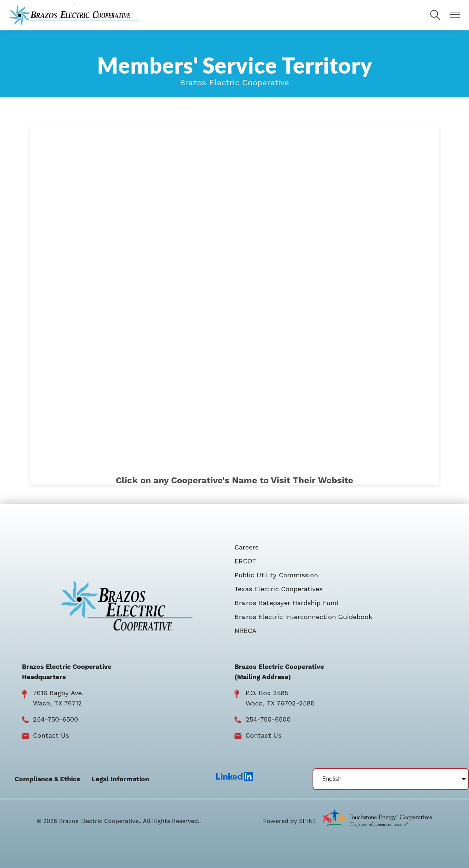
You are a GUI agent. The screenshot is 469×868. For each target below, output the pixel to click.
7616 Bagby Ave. (58, 693)
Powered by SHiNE (290, 821)
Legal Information (120, 779)
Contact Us (51, 736)
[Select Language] (391, 779)
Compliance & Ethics (47, 779)
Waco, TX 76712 (58, 703)
